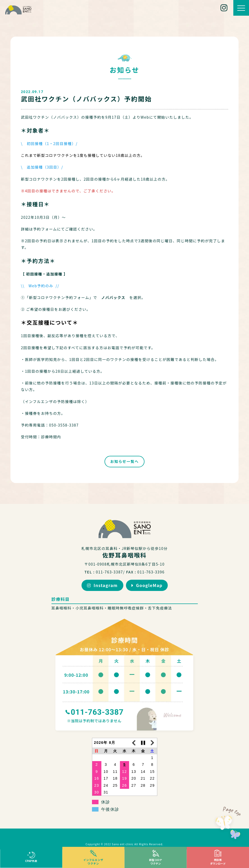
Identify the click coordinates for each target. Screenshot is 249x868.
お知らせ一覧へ (124, 461)
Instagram (102, 585)
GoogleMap (147, 585)
